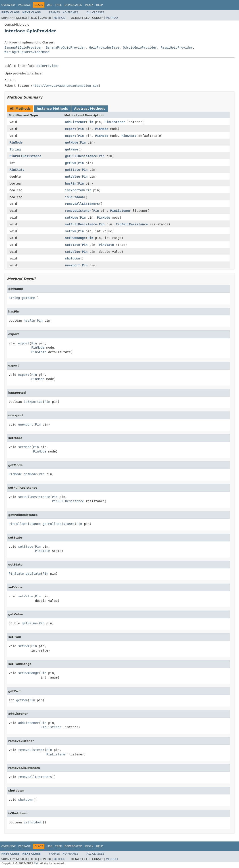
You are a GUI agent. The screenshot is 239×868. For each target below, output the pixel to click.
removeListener (78, 211)
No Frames (70, 12)
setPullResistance (81, 224)
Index (89, 5)
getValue (72, 177)
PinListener (115, 122)
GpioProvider (48, 66)
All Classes (95, 12)
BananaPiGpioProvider (23, 47)
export (71, 129)
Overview (8, 5)
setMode (72, 218)
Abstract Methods (90, 109)
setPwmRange (75, 238)
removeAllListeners (82, 204)
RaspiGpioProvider (177, 47)
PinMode (102, 129)
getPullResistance (81, 156)
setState (72, 245)
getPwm (71, 163)
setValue (72, 252)
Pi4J (36, 863)
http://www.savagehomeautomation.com (65, 86)
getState (72, 170)
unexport (72, 265)
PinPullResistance (25, 156)
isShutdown (74, 197)
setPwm (71, 231)
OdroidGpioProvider (140, 47)
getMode (72, 142)
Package (24, 5)
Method (59, 18)
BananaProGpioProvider (65, 47)
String (15, 149)
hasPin (71, 183)
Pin (90, 122)
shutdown (72, 258)
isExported (74, 190)
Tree (58, 5)
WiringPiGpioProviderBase (27, 52)
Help (99, 5)
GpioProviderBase (104, 47)
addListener (75, 122)
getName (72, 149)
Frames (55, 12)
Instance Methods (52, 109)
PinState (129, 136)
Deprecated (73, 5)
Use (50, 5)
